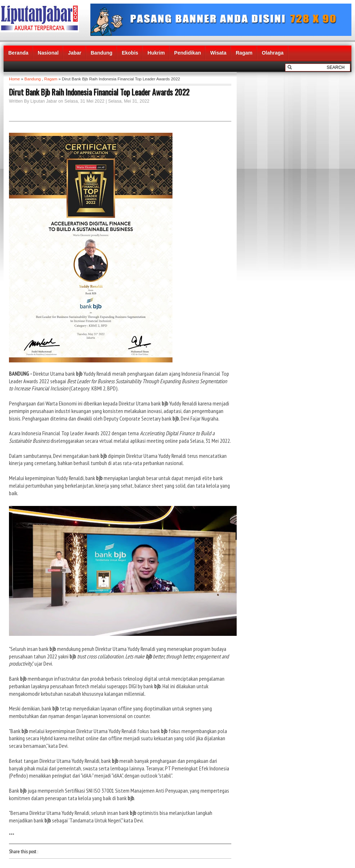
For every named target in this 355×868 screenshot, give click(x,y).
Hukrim (156, 53)
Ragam (244, 53)
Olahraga (273, 53)
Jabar (74, 53)
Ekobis (130, 53)
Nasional (48, 53)
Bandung (102, 53)
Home (14, 79)
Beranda (18, 53)
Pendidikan (188, 53)
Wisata (218, 53)
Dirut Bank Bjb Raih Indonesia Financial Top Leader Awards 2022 (99, 92)
